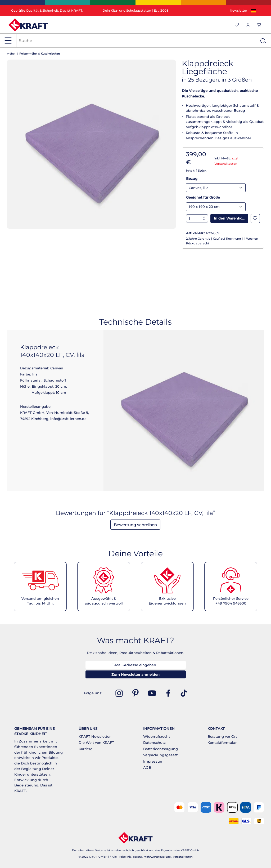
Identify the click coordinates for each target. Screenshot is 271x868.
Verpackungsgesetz (161, 755)
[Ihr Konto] (248, 25)
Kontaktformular (222, 742)
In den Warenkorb (230, 218)
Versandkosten (183, 857)
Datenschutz (154, 742)
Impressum (153, 761)
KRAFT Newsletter (95, 736)
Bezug (192, 178)
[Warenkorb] (259, 25)
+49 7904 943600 (231, 603)
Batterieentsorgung (161, 749)
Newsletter (238, 10)
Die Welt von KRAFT (96, 742)
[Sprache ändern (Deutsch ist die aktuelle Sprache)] (254, 11)
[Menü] (8, 41)
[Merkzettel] (237, 25)
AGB (147, 767)
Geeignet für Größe (203, 197)
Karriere (85, 749)
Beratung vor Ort (222, 736)
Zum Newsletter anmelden (135, 674)
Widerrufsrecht (157, 736)
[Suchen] (263, 41)
